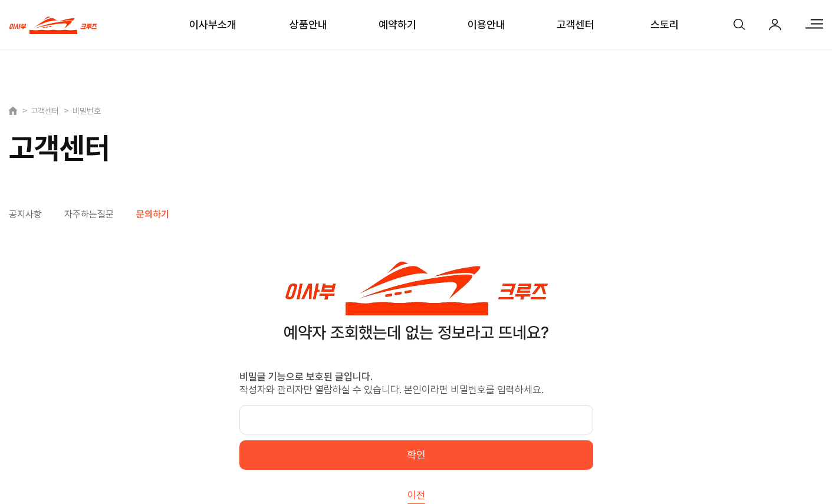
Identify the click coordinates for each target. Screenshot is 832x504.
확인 (416, 455)
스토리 (665, 24)
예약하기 (397, 24)
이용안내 (486, 24)
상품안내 (308, 24)
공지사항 (25, 215)
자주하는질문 (89, 215)
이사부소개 (213, 24)
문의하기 (153, 215)
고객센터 (576, 24)
